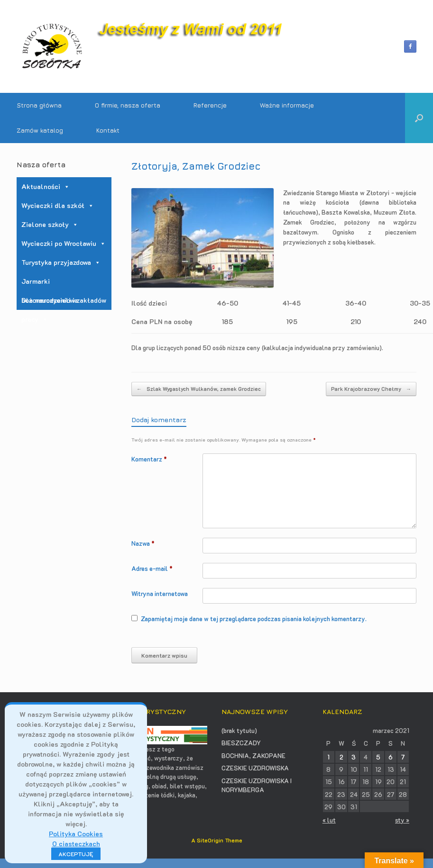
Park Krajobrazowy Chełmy (371, 389)
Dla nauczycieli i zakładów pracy (64, 303)
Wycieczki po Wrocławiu (64, 243)
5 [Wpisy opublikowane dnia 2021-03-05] (378, 757)
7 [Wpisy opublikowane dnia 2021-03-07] (403, 757)
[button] (419, 118)
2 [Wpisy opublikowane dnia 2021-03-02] (341, 757)
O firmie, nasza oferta (128, 105)
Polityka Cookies (76, 834)
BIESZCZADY (241, 743)
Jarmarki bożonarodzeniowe (50, 284)
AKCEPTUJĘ (76, 854)
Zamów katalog (40, 130)
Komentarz (149, 459)
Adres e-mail (152, 568)
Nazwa (143, 543)
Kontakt (108, 130)
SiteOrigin (210, 840)
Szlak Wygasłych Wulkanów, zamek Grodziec (199, 389)
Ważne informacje (287, 105)
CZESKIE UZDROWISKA (255, 768)
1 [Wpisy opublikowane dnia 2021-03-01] (328, 757)
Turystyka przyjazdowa (61, 262)
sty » (402, 820)
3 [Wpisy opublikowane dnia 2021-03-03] (354, 757)
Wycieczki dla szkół (58, 205)
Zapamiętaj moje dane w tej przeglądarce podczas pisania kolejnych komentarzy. (254, 619)
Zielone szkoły (50, 224)
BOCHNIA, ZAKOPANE (253, 755)
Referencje (210, 105)
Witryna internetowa (160, 593)
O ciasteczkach (76, 844)
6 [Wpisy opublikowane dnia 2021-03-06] (391, 757)
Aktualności (46, 186)
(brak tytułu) (239, 730)
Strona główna (39, 105)
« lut (329, 820)
